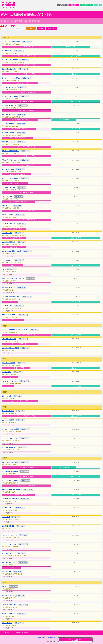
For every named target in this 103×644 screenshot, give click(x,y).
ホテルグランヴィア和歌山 (10, 60)
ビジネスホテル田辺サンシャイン (12, 490)
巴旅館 (4, 269)
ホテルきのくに (6, 206)
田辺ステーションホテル (9, 562)
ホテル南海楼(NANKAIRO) (10, 471)
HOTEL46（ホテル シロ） (10, 381)
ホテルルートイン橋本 (8, 363)
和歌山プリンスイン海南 (9, 339)
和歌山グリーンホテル (8, 142)
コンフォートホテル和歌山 (10, 178)
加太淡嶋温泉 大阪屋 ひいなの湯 (11, 251)
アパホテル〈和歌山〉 (8, 133)
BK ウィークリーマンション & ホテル (13, 278)
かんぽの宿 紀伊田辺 (8, 526)
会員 (98, 5)
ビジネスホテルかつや (8, 187)
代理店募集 (62, 637)
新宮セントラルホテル (8, 614)
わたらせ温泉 (6, 517)
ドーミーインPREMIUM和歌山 (11, 78)
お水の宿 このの (7, 372)
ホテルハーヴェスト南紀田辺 (10, 480)
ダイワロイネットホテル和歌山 (11, 42)
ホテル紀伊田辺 (6, 572)
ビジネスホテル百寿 (8, 420)
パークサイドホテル (8, 508)
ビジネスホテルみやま (8, 242)
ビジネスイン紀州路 (8, 215)
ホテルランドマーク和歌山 (10, 96)
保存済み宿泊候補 (75, 640)
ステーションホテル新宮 (9, 605)
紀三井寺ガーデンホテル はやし (11, 297)
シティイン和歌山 (7, 51)
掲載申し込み (52, 637)
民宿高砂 (5, 586)
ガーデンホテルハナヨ (8, 553)
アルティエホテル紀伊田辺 (10, 462)
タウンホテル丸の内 (8, 169)
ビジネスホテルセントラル (10, 438)
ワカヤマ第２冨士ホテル (9, 69)
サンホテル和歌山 (7, 260)
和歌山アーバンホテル (8, 115)
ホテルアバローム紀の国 (9, 105)
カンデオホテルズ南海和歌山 (10, 151)
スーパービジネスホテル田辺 (10, 499)
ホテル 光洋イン (7, 623)
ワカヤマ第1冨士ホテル (9, 87)
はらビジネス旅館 (7, 196)
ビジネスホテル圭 (7, 306)
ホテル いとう (6, 396)
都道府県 (41, 29)
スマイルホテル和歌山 (8, 124)
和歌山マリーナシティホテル (10, 160)
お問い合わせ (42, 637)
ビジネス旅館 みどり (8, 287)
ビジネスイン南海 (7, 233)
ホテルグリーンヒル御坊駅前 (10, 429)
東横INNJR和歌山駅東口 (9, 315)
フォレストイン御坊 (8, 411)
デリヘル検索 (52, 29)
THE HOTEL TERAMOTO (10, 535)
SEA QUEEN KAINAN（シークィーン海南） (15, 330)
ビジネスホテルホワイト (9, 544)
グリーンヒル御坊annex (9, 447)
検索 (31, 28)
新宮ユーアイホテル (8, 595)
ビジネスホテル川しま (8, 224)
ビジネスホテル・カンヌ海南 (10, 348)
